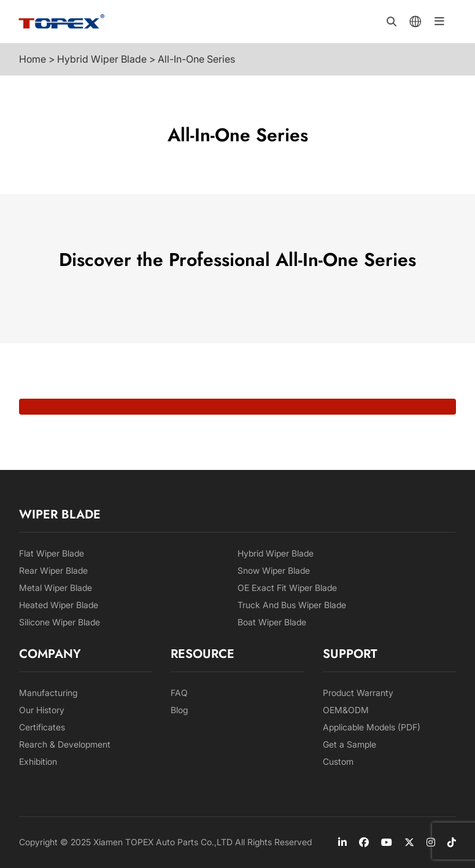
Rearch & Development (65, 744)
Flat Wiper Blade (52, 553)
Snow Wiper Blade (274, 570)
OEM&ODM (346, 710)
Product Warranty (358, 693)
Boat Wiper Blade (272, 622)
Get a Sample (349, 744)
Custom (338, 761)
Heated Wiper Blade (59, 605)
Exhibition (38, 761)
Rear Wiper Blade (53, 570)
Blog (179, 710)
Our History (42, 710)
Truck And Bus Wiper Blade (292, 605)
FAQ (179, 693)
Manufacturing (48, 693)
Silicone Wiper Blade (60, 622)
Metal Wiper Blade (56, 588)
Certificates (42, 727)
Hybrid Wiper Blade (276, 553)
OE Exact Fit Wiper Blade (287, 588)
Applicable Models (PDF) (372, 727)
